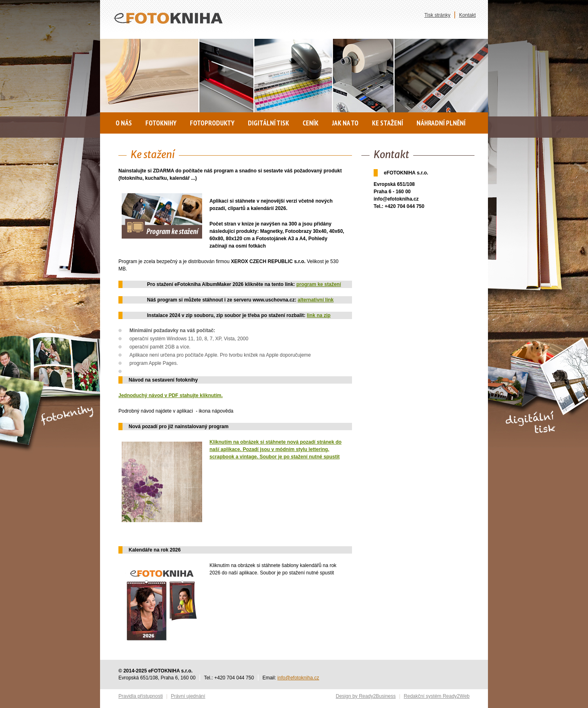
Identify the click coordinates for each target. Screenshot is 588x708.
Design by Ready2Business (366, 696)
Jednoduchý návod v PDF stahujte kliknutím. (170, 395)
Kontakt (467, 15)
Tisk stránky (437, 15)
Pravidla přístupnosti (141, 696)
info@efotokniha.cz (298, 678)
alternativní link (316, 300)
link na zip (318, 315)
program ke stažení (319, 284)
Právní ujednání (188, 696)
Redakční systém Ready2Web (437, 696)
